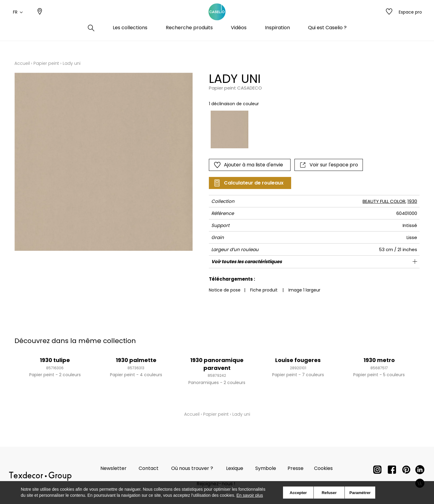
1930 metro (379, 360)
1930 (412, 201)
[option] (230, 129)
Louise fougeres (298, 360)
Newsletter (113, 468)
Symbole (266, 468)
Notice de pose (225, 290)
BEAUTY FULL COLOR (384, 201)
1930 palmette (136, 360)
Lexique (235, 468)
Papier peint (46, 63)
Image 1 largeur (304, 290)
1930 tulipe (55, 360)
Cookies (323, 468)
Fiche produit (264, 290)
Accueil (22, 63)
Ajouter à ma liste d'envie (248, 165)
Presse (296, 468)
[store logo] (217, 19)
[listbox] (293, 129)
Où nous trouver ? (192, 468)
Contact (149, 468)
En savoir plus (250, 495)
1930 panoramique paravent (217, 364)
